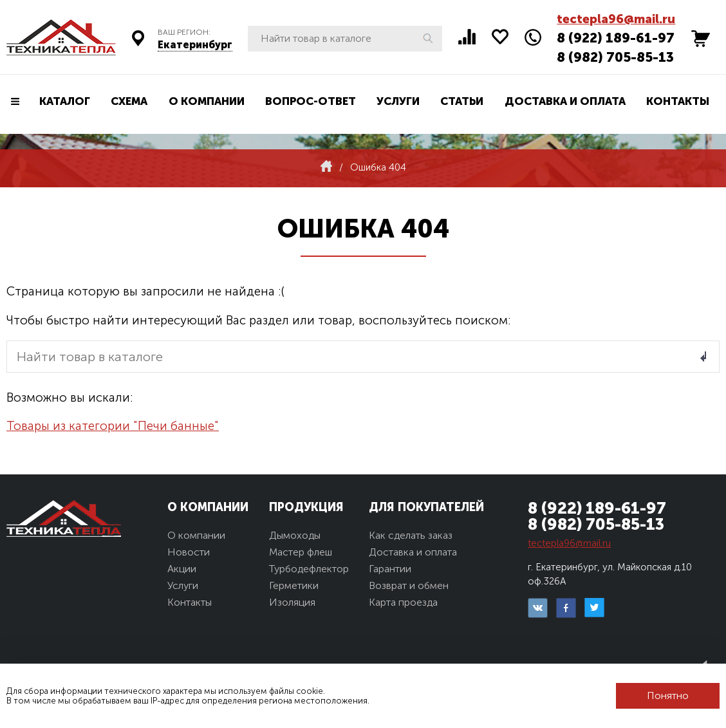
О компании (207, 101)
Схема (129, 101)
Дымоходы (295, 535)
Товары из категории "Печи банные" (113, 426)
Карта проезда (403, 602)
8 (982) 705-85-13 (615, 57)
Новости (189, 552)
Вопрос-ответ (311, 101)
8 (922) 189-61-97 (616, 38)
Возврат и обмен (409, 585)
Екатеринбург (195, 45)
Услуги (398, 101)
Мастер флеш (301, 552)
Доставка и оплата (565, 101)
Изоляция (292, 602)
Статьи (462, 101)
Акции (182, 569)
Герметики (294, 585)
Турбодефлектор (309, 569)
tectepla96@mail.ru (616, 19)
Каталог (65, 101)
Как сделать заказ (411, 535)
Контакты (678, 101)
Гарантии (390, 569)
